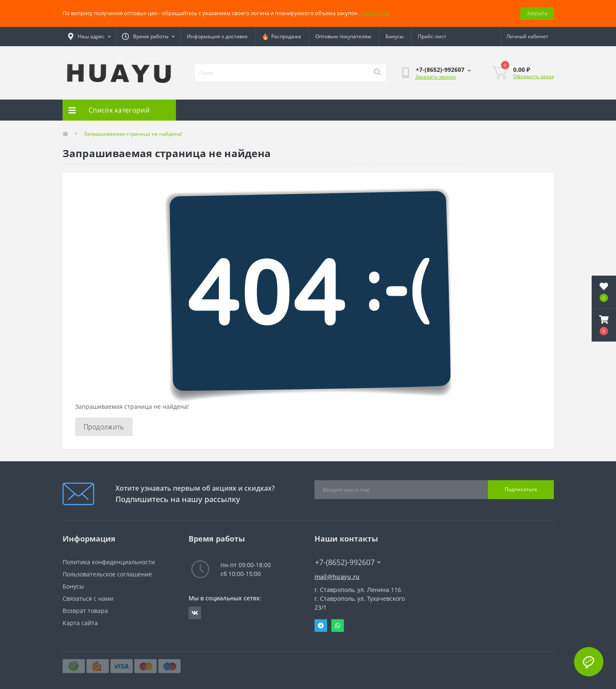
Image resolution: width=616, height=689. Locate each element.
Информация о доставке (217, 36)
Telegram (321, 626)
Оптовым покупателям (343, 36)
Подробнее (375, 13)
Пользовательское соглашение (107, 574)
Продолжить (104, 427)
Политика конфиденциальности (109, 562)
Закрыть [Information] (537, 13)
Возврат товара (85, 611)
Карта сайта (80, 623)
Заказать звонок (436, 77)
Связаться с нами (88, 598)
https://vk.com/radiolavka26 (195, 613)
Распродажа (282, 37)
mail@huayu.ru (337, 577)
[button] (604, 325)
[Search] (377, 73)
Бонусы (395, 36)
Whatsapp (338, 626)
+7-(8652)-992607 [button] (348, 562)
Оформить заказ (533, 76)
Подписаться (521, 489)
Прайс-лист (432, 36)
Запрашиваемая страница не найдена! (133, 134)
